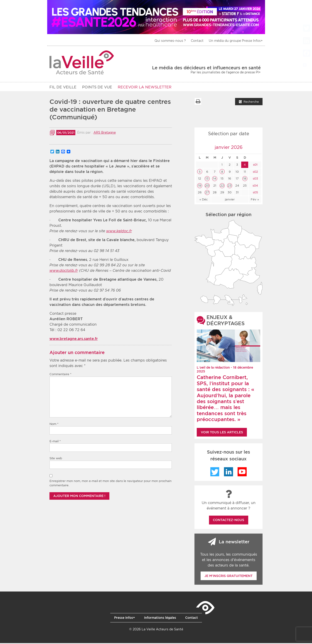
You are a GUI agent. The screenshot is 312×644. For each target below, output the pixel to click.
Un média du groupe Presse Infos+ (236, 41)
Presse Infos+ (125, 619)
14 (215, 179)
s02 (255, 173)
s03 (255, 179)
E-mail (55, 442)
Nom (54, 425)
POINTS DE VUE (97, 87)
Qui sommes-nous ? (170, 41)
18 (245, 179)
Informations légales (160, 619)
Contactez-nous (228, 521)
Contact (197, 41)
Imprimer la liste (198, 102)
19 (200, 186)
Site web (56, 459)
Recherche (251, 103)
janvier (230, 200)
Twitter (215, 473)
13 (207, 179)
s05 (255, 193)
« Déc (204, 200)
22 (222, 186)
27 (207, 193)
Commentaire (60, 375)
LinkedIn (228, 473)
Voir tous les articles (222, 433)
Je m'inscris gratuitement (228, 577)
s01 (255, 166)
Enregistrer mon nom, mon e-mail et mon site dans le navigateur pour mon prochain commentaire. (111, 484)
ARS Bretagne (105, 133)
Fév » (255, 200)
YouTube (242, 473)
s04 (255, 186)
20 (207, 186)
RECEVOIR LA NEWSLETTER (145, 87)
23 (230, 186)
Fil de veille (63, 87)
